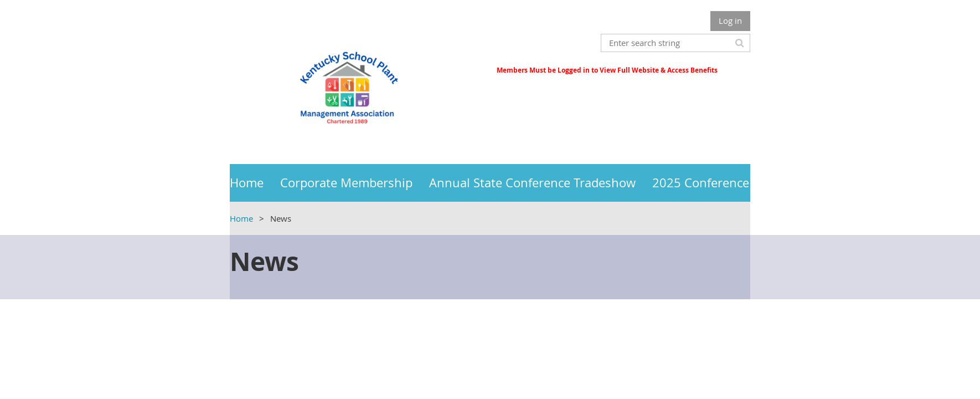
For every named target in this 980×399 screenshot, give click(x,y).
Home (241, 218)
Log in (730, 21)
